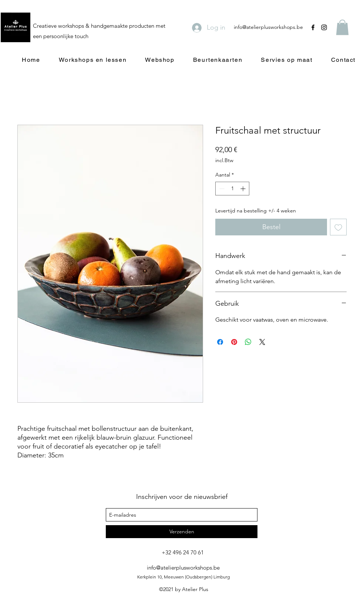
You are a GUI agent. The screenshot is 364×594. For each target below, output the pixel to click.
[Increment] (244, 189)
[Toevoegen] (338, 227)
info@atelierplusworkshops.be (268, 27)
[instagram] (324, 27)
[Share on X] (262, 342)
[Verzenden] (182, 532)
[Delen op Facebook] (220, 342)
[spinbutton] (232, 189)
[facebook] (313, 27)
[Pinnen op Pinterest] (234, 342)
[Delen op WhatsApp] (248, 342)
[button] (342, 27)
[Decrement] (221, 189)
